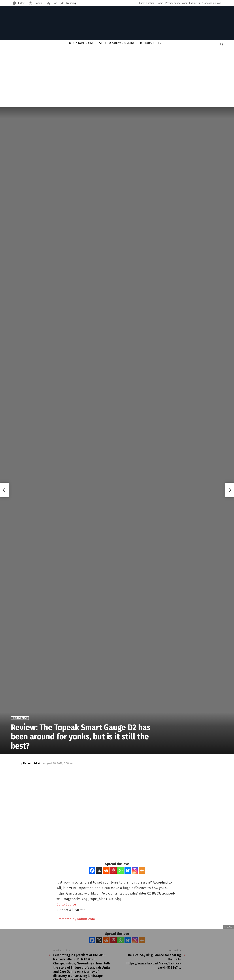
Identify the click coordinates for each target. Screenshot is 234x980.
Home (160, 3)
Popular (39, 3)
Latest (21, 3)
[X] (99, 870)
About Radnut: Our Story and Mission (202, 3)
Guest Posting (147, 3)
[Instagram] (135, 870)
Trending (71, 3)
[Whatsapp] (121, 870)
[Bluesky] (128, 870)
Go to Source (66, 904)
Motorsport (150, 43)
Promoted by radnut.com (76, 919)
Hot (54, 3)
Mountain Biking (82, 43)
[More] (142, 870)
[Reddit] (106, 870)
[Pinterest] (113, 870)
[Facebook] (92, 870)
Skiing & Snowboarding (117, 43)
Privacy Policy (173, 3)
